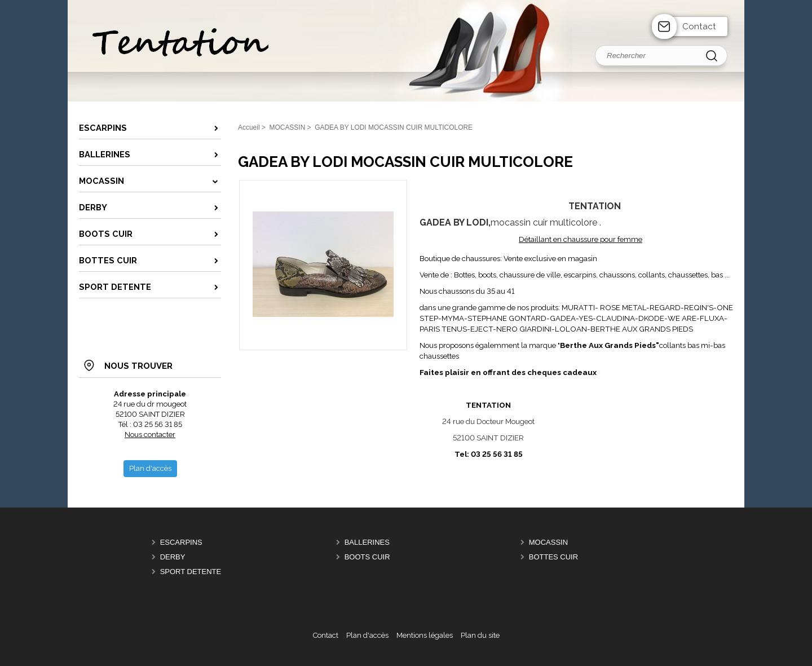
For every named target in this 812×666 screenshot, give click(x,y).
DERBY (173, 557)
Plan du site (480, 635)
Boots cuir (367, 557)
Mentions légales (425, 635)
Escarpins (181, 542)
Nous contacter (150, 435)
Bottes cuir (553, 557)
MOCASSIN (548, 542)
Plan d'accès (367, 635)
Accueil (249, 127)
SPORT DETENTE (191, 572)
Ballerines (367, 542)
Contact (699, 27)
